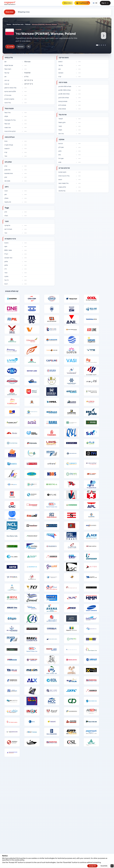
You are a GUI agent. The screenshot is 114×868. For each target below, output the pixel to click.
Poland (28, 25)
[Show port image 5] (105, 45)
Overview (10, 12)
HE (95, 3)
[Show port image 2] (100, 45)
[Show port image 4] (103, 45)
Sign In (105, 3)
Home (9, 25)
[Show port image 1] (97, 45)
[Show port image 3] (102, 45)
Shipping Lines (24, 12)
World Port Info (18, 25)
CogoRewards (82, 3)
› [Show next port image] (104, 35)
